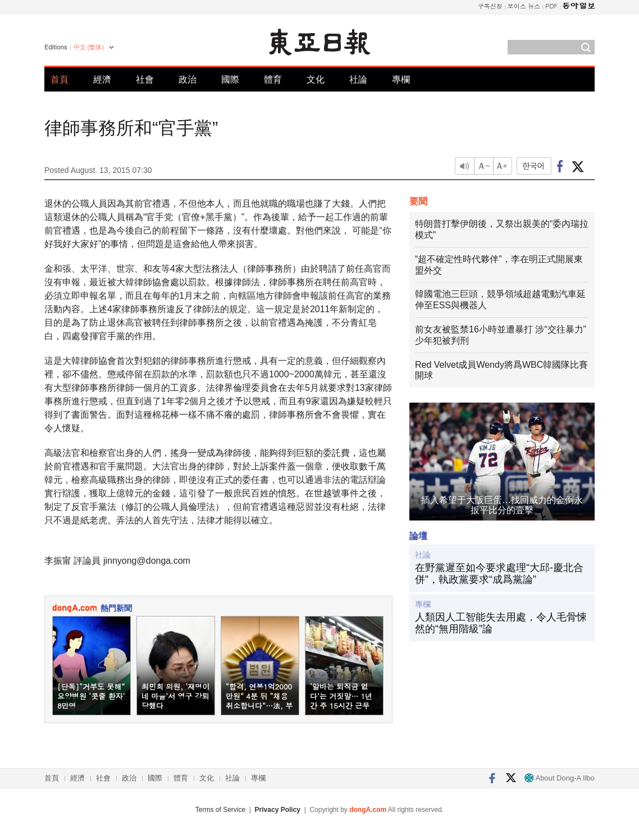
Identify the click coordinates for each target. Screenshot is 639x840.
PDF (551, 6)
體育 (273, 79)
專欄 (401, 79)
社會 (145, 79)
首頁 (60, 79)
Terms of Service (220, 810)
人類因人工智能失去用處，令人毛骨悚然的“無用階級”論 (501, 623)
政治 (188, 79)
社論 (358, 79)
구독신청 (490, 6)
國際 (230, 79)
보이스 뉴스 (524, 6)
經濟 (102, 79)
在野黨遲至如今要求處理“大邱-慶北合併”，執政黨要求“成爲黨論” (499, 574)
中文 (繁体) (89, 47)
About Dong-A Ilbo (560, 778)
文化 (316, 79)
